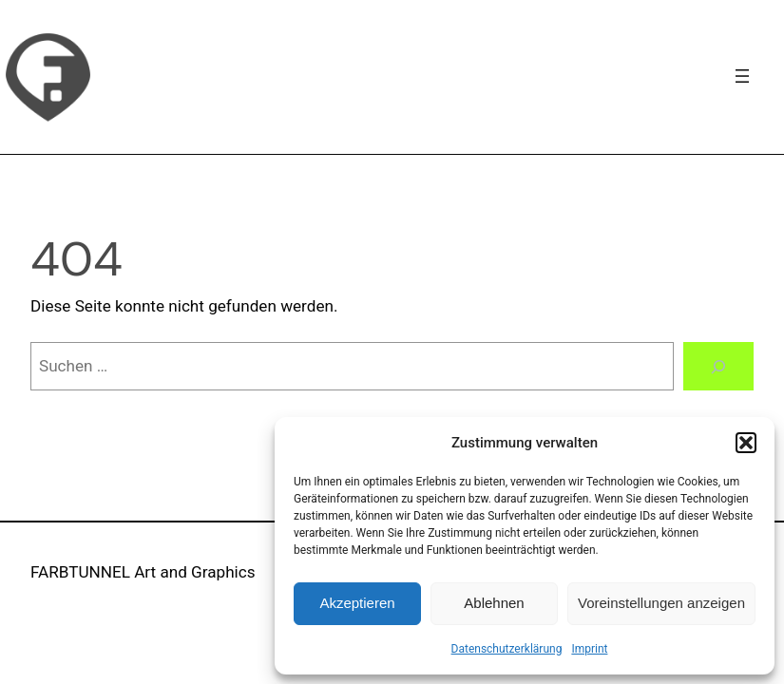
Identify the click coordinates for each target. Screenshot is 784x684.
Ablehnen (494, 603)
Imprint (589, 649)
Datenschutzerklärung (507, 649)
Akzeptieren (357, 603)
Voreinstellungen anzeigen (661, 603)
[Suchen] (718, 366)
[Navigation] (742, 76)
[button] (746, 443)
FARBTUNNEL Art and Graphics (143, 572)
